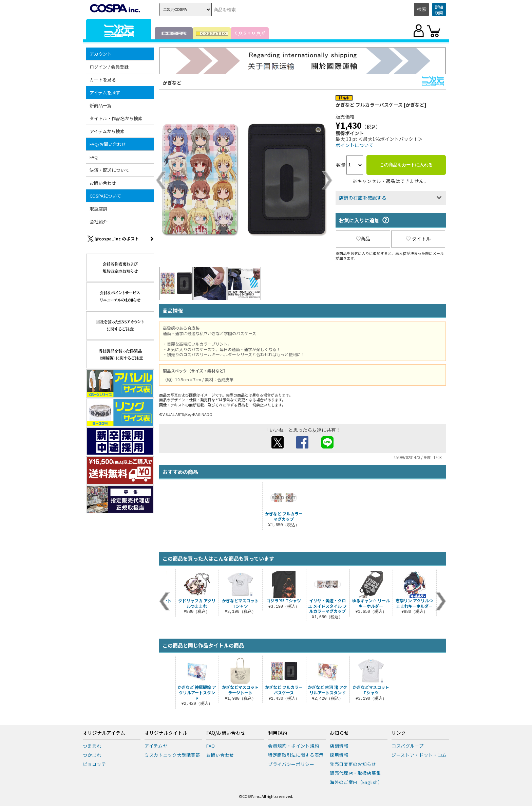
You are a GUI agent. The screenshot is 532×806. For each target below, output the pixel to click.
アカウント (101, 54)
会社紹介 (98, 222)
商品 (363, 239)
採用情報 (339, 755)
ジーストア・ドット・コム (419, 755)
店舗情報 (339, 746)
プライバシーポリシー (291, 764)
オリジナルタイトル (166, 733)
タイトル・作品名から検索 (116, 118)
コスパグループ (408, 746)
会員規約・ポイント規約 (293, 746)
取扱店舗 (98, 209)
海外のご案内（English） (356, 782)
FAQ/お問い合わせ (108, 144)
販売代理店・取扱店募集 (355, 773)
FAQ (94, 157)
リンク (399, 733)
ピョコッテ (94, 764)
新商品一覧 (101, 105)
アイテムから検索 (107, 131)
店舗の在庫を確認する (363, 198)
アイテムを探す (105, 93)
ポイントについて (355, 145)
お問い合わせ (103, 183)
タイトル (418, 239)
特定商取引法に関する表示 (296, 755)
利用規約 (278, 733)
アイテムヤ (156, 746)
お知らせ (339, 733)
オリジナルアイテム (104, 733)
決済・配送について (109, 170)
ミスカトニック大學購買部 (172, 755)
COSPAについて (105, 196)
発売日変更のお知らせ (353, 764)
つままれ (92, 746)
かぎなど (172, 83)
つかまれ (92, 755)
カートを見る (103, 80)
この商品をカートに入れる (406, 165)
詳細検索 (439, 10)
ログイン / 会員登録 (109, 67)
